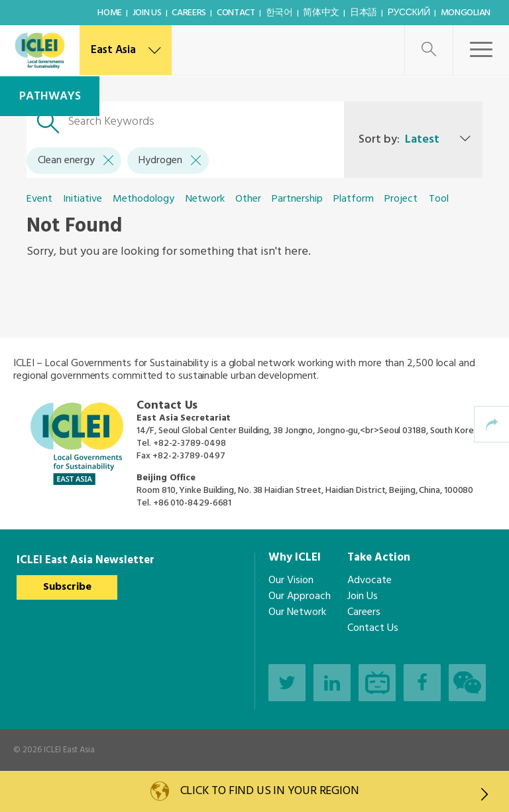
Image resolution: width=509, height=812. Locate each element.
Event (39, 199)
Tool (439, 199)
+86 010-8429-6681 (192, 503)
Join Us (147, 13)
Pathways (50, 97)
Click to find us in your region (334, 792)
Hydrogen (170, 161)
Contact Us (373, 628)
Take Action (379, 558)
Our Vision (291, 580)
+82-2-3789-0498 (190, 443)
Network (205, 199)
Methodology (143, 199)
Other (248, 199)
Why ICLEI (295, 558)
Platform (354, 199)
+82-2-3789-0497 (189, 456)
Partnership (297, 199)
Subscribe (67, 587)
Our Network (297, 612)
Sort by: (399, 140)
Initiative (83, 199)
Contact (236, 13)
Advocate (369, 580)
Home (110, 13)
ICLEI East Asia (69, 750)
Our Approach (300, 596)
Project (401, 199)
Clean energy (76, 161)
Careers (189, 13)
